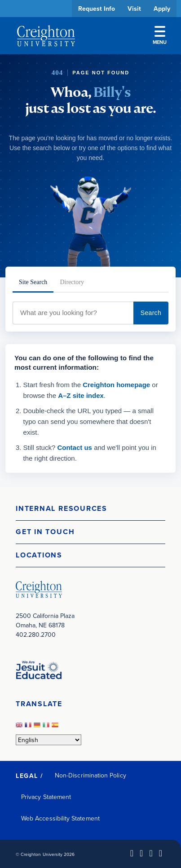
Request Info (97, 9)
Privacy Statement (46, 797)
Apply (162, 9)
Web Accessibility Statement (60, 818)
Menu (160, 36)
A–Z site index (81, 395)
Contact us (75, 447)
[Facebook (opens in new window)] (141, 853)
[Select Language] (49, 740)
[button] (90, 509)
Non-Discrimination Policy (90, 775)
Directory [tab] (72, 282)
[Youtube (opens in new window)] (161, 853)
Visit (134, 9)
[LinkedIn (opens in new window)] (132, 853)
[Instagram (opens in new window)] (151, 853)
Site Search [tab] (33, 282)
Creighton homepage (116, 385)
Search (151, 313)
